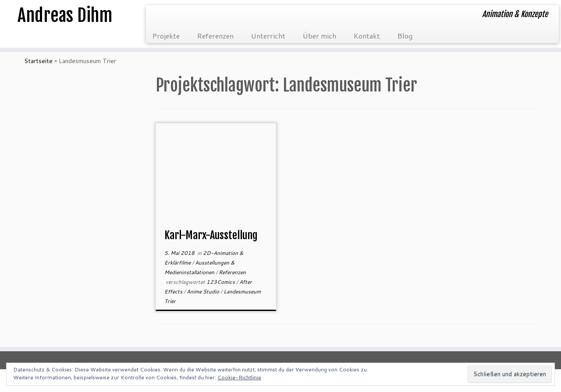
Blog (405, 36)
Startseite (38, 61)
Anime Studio (204, 291)
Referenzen (215, 36)
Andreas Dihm (65, 15)
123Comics (221, 282)
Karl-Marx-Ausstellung (211, 235)
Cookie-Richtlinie (239, 377)
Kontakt (367, 36)
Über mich (320, 36)
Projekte (166, 36)
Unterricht (268, 36)
